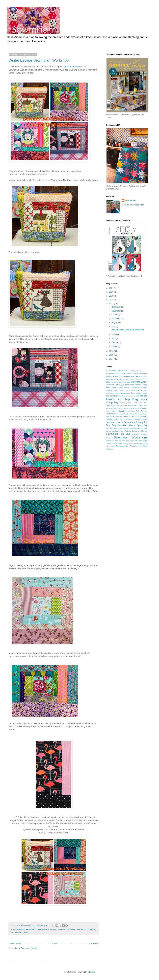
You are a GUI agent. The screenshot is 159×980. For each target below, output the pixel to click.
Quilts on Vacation (131, 417)
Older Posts (93, 943)
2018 (112, 300)
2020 (112, 292)
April (114, 339)
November (116, 311)
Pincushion (130, 411)
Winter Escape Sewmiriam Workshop (39, 60)
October (115, 315)
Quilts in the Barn (116, 417)
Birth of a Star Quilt (114, 376)
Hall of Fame (142, 396)
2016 (112, 351)
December (116, 307)
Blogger (91, 972)
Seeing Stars (118, 419)
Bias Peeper (143, 374)
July (114, 326)
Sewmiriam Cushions (115, 422)
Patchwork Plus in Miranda (130, 408)
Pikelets (121, 411)
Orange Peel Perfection (126, 405)
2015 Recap (126, 371)
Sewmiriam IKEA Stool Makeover (118, 428)
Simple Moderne (136, 441)
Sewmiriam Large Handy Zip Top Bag (81, 929)
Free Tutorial (112, 388)
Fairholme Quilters (139, 382)
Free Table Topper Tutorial (136, 385)
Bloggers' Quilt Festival (132, 376)
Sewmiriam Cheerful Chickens (136, 419)
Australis (118, 374)
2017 (112, 304)
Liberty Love (138, 403)
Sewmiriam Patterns (123, 431)
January (115, 346)
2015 (112, 355)
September (117, 319)
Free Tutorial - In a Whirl (124, 390)
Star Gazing (123, 444)
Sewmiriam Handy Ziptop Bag (54, 929)
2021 (112, 288)
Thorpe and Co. (122, 446)
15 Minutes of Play (114, 371)
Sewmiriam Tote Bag (118, 434)
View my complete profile (133, 205)
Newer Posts (15, 943)
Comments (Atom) (29, 948)
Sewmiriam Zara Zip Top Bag (117, 441)
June (114, 335)
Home (54, 943)
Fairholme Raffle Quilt (115, 385)
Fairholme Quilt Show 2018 (121, 382)
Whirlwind (109, 449)
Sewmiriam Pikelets (140, 431)
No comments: (43, 925)
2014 (112, 359)
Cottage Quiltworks (73, 67)
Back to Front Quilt (130, 374)
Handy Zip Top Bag (122, 399)
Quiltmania (110, 414)
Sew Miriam (131, 200)
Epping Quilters (129, 379)
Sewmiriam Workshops (19, 932)
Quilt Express (142, 411)
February (116, 342)
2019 (112, 296)
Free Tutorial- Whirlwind (127, 396)
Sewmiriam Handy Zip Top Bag (28, 929)
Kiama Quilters (126, 403)
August (115, 322)
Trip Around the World (138, 446)
